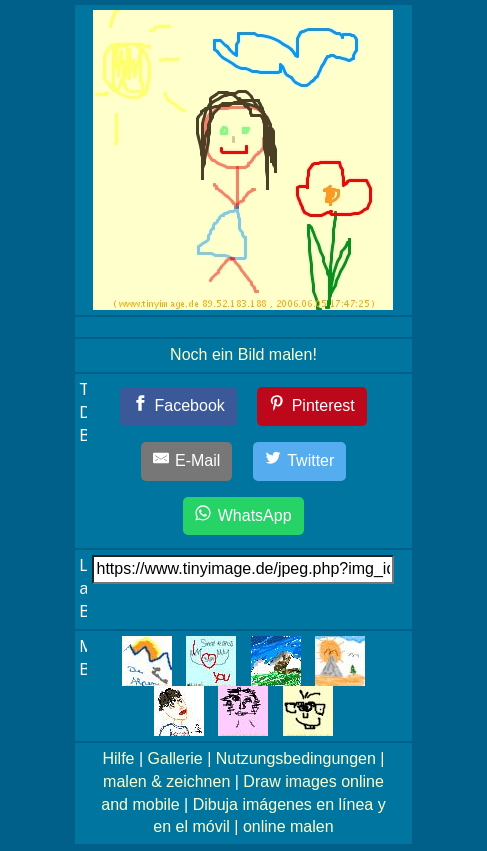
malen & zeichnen (166, 781)
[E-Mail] (187, 461)
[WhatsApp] (243, 516)
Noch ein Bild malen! (243, 354)
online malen (288, 826)
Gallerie (175, 758)
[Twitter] (300, 461)
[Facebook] (178, 406)
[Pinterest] (312, 406)
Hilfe (118, 758)
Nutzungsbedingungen (296, 758)
